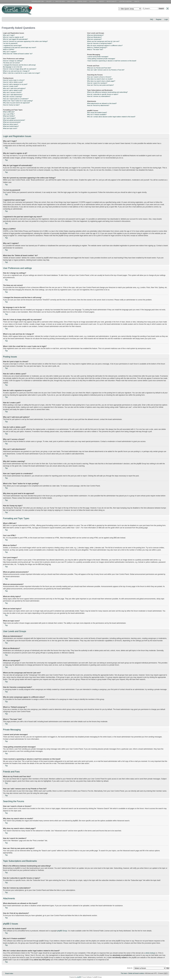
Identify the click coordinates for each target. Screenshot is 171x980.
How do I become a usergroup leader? (100, 43)
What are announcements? (12, 122)
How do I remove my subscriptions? (99, 96)
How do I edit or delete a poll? (13, 90)
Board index (9, 973)
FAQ (151, 19)
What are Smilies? (9, 116)
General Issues (82, 1)
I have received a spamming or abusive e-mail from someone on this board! (112, 61)
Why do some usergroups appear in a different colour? (105, 45)
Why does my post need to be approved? (16, 103)
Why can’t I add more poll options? (14, 88)
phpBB (79, 977)
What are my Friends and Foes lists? (99, 68)
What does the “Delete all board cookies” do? (18, 54)
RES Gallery (50, 1)
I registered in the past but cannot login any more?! (20, 47)
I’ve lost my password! (10, 43)
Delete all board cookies (136, 973)
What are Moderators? (94, 37)
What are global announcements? (14, 120)
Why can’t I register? (10, 52)
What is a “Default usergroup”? (97, 47)
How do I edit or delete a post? (13, 82)
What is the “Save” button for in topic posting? (18, 101)
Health (137, 1)
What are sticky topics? (11, 124)
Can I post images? (9, 118)
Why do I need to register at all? (13, 37)
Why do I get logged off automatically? (15, 39)
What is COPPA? (9, 49)
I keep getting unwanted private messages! (101, 59)
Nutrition (93, 1)
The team (124, 973)
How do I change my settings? (13, 61)
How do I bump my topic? (11, 105)
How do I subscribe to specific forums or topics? (103, 94)
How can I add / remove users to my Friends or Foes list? (106, 70)
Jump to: (130, 968)
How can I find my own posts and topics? (100, 85)
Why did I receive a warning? (12, 97)
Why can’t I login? (9, 35)
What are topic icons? (10, 128)
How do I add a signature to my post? (15, 84)
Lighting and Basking (126, 1)
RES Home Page (38, 1)
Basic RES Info (59, 1)
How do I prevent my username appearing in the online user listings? (25, 41)
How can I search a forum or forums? (99, 77)
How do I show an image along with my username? (20, 69)
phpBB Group (62, 931)
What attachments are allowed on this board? (102, 103)
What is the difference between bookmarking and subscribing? (107, 92)
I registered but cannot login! (12, 45)
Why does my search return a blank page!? (101, 81)
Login (166, 19)
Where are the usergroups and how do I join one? (103, 41)
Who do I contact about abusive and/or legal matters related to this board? (111, 117)
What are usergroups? (94, 39)
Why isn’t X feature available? (97, 115)
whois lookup (150, 953)
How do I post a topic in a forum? (14, 80)
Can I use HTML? (9, 114)
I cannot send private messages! (98, 57)
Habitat (102, 1)
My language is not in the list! (13, 67)
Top (6, 148)
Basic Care (71, 1)
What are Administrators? (95, 35)
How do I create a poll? (11, 86)
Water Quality (112, 1)
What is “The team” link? (95, 49)
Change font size (167, 23)
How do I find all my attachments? (98, 105)
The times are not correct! (11, 63)
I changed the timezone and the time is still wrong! (19, 65)
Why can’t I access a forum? (12, 92)
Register (159, 19)
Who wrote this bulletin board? (97, 113)
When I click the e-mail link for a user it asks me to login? (22, 73)
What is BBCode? (9, 112)
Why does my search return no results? (100, 79)
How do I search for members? (97, 83)
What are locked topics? (11, 126)
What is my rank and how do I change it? (16, 71)
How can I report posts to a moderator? (16, 99)
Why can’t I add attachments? (13, 95)
